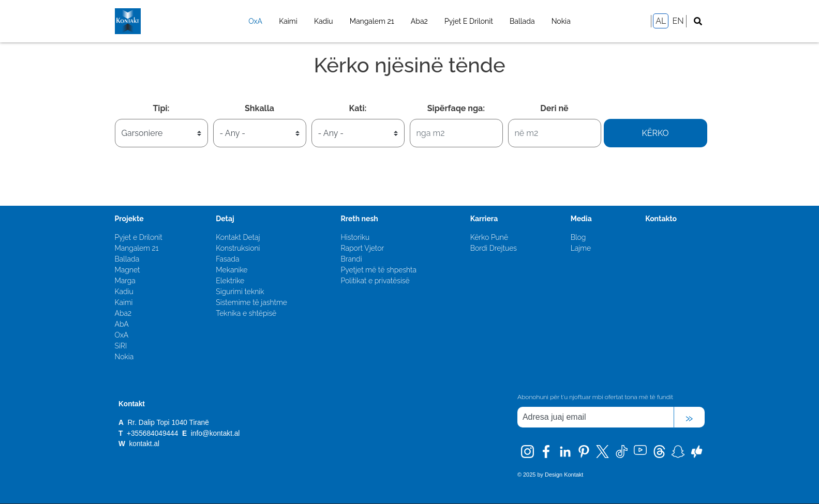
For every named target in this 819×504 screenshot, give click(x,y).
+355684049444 (153, 433)
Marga (125, 281)
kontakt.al (144, 444)
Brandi (351, 259)
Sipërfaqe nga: (456, 108)
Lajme (581, 248)
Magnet (128, 270)
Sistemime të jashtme (251, 302)
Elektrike (230, 281)
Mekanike (232, 270)
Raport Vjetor (362, 248)
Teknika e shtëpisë (246, 313)
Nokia (561, 21)
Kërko (655, 133)
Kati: (358, 108)
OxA (255, 21)
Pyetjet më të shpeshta (378, 270)
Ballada (522, 21)
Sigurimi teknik (240, 292)
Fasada (227, 259)
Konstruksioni (238, 248)
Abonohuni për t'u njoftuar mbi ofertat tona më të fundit (595, 397)
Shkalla (259, 108)
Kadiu (324, 21)
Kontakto (661, 219)
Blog (578, 237)
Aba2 (419, 21)
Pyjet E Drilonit (469, 21)
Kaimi (288, 21)
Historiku (355, 237)
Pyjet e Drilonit (139, 237)
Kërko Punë (489, 237)
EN (678, 21)
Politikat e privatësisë (375, 281)
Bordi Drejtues (494, 248)
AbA (122, 324)
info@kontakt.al (215, 433)
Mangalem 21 (372, 21)
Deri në (554, 108)
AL (661, 21)
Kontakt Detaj (238, 237)
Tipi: (161, 108)
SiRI (121, 346)
